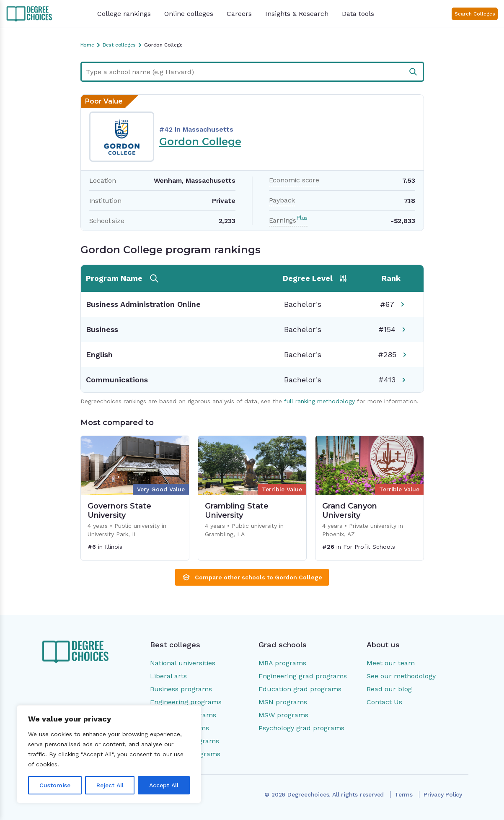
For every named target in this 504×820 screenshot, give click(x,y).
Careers (239, 14)
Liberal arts (168, 676)
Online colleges (189, 14)
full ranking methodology (319, 401)
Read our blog (389, 689)
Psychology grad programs (301, 728)
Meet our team (391, 663)
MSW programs (283, 715)
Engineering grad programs (303, 676)
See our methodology (401, 676)
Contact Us (384, 702)
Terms (404, 794)
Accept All (164, 785)
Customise (55, 785)
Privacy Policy (443, 794)
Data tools (358, 14)
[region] (109, 754)
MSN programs (283, 702)
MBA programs (282, 663)
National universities (183, 663)
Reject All (110, 785)
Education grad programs (300, 689)
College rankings (124, 14)
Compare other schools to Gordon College (252, 577)
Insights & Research (297, 14)
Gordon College (200, 141)
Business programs (181, 689)
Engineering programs (186, 702)
